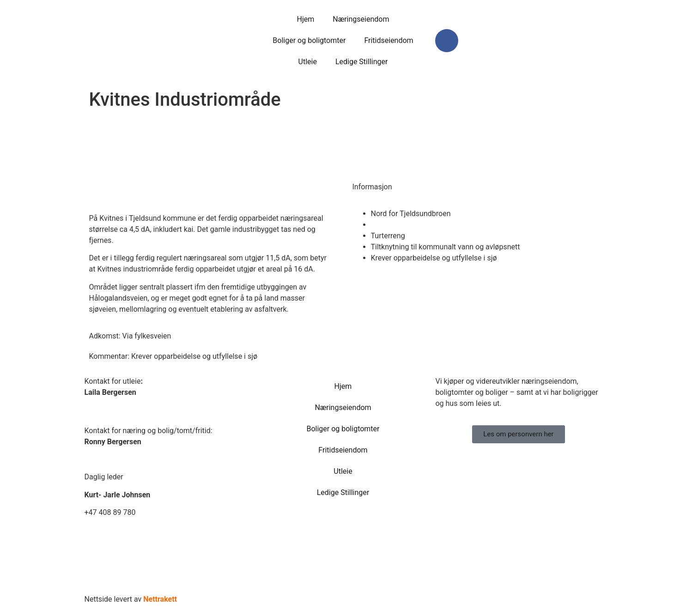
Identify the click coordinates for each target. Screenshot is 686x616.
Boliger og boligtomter (309, 40)
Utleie (308, 62)
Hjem (305, 19)
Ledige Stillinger (361, 62)
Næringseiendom (361, 19)
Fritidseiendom (389, 40)
